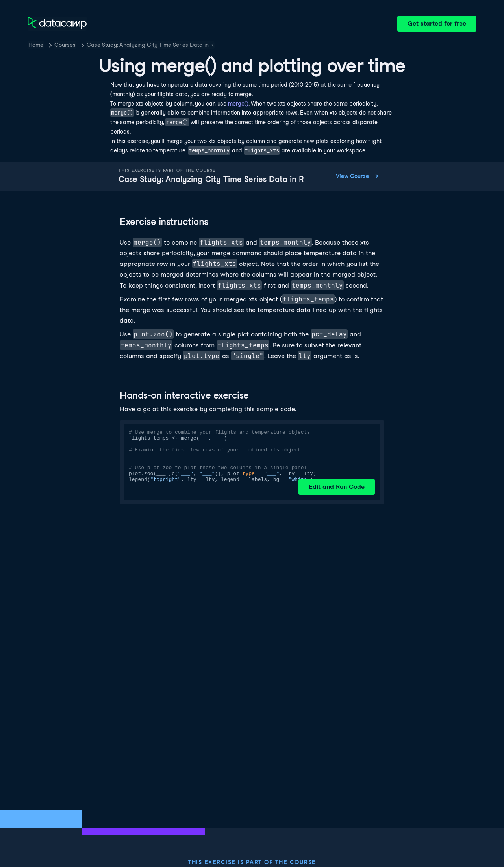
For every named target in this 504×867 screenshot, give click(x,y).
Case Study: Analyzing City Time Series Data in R (150, 45)
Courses (65, 45)
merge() (238, 104)
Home (36, 45)
